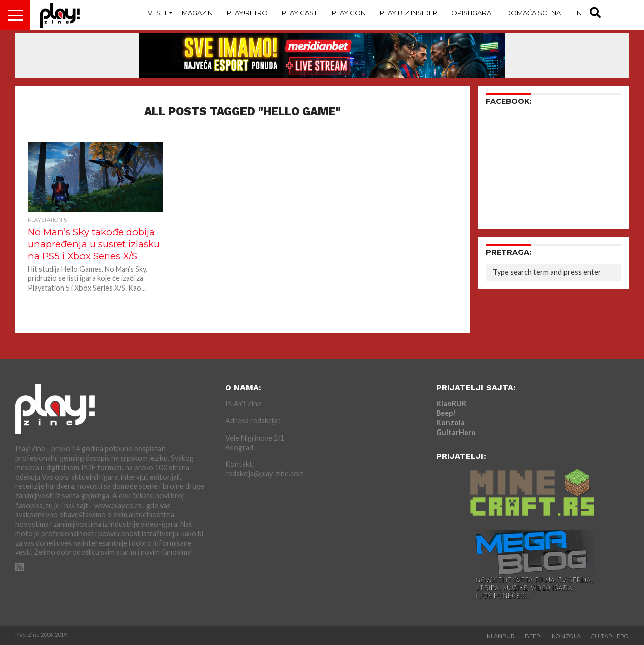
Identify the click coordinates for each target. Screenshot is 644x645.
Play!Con (349, 13)
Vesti (157, 13)
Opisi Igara (471, 13)
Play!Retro (247, 13)
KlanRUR (451, 404)
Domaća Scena (533, 13)
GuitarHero (456, 432)
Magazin (197, 13)
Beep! (446, 413)
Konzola (451, 423)
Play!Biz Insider (409, 13)
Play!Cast (300, 13)
